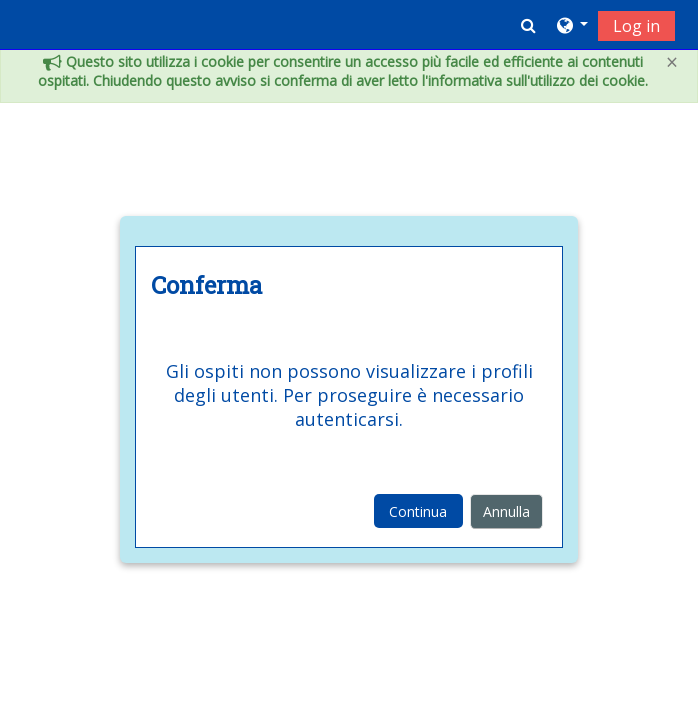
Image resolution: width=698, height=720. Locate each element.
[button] (528, 25)
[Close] (672, 62)
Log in (636, 26)
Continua (418, 511)
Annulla (506, 511)
